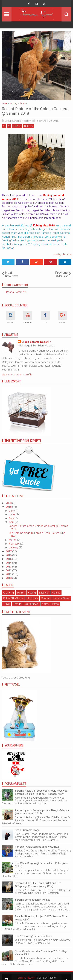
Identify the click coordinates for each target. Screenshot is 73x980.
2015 (9, 559)
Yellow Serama (50, 604)
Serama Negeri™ (27, 978)
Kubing (57, 254)
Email (29, 126)
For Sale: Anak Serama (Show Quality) (37, 847)
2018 (9, 507)
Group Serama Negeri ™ (36, 342)
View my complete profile (17, 375)
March (13, 540)
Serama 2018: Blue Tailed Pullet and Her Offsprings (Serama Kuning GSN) (38, 885)
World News (32, 604)
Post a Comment (16, 292)
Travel (7, 604)
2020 (9, 503)
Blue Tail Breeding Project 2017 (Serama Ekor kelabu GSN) (41, 918)
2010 (9, 578)
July (12, 511)
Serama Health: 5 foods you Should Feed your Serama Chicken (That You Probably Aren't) (42, 792)
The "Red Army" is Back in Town (33, 936)
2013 (9, 567)
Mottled (56, 593)
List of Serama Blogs (27, 830)
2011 (9, 574)
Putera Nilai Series (13, 598)
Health (21, 593)
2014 (9, 563)
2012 (9, 571)
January (14, 548)
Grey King (8, 593)
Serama (67, 254)
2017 (9, 551)
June (12, 514)
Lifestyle (44, 593)
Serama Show (62, 598)
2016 (9, 555)
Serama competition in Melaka (33, 900)
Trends (17, 604)
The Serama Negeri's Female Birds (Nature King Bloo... (37, 535)
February (15, 544)
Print (17, 126)
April (12, 522)
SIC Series (32, 598)
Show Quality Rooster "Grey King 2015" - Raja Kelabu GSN (41, 953)
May (12, 518)
